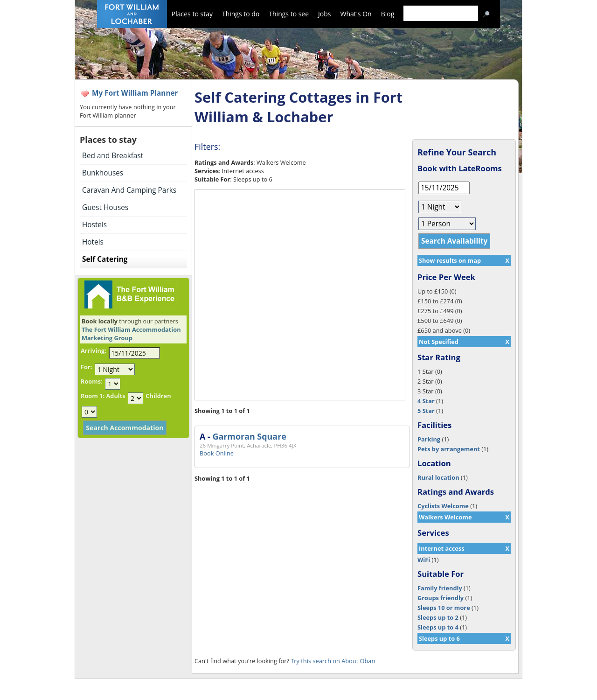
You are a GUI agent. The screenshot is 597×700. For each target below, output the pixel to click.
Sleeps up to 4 (438, 627)
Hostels (94, 225)
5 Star (426, 411)
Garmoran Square (249, 436)
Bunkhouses (103, 173)
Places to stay (192, 14)
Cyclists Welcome (443, 506)
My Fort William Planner (135, 93)
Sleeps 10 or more (444, 608)
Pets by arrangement (449, 449)
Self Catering (105, 259)
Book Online (217, 453)
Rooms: (92, 381)
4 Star (426, 401)
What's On (356, 14)
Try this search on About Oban (333, 661)
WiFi (424, 560)
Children (158, 396)
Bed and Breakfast (113, 156)
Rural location (438, 477)
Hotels (93, 242)
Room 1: (93, 396)
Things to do (241, 14)
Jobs (324, 14)
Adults (115, 396)
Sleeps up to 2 (438, 617)
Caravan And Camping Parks (129, 190)
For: (86, 367)
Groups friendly (441, 598)
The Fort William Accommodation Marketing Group (131, 334)
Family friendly (440, 588)
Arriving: (94, 350)
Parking (429, 439)
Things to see (289, 14)
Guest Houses (105, 207)
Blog (388, 14)
